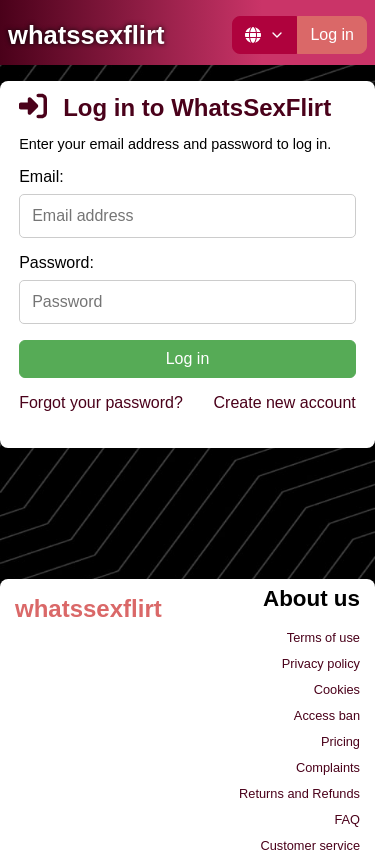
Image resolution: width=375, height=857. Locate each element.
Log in (332, 34)
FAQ (347, 819)
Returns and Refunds (299, 793)
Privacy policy (321, 663)
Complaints (328, 767)
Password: (56, 262)
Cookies (337, 689)
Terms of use (323, 637)
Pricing (340, 741)
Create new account (285, 402)
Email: (41, 176)
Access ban (327, 715)
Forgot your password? (101, 402)
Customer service (310, 845)
